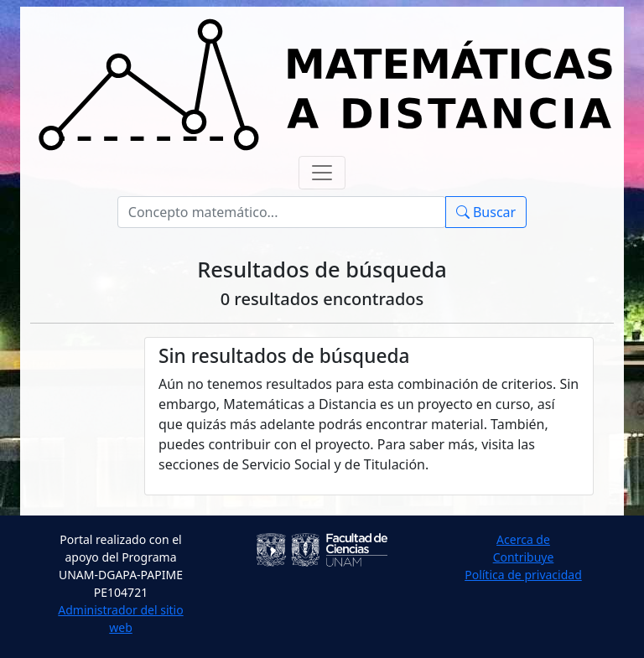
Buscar (486, 212)
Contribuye (524, 557)
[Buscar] (282, 212)
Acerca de (523, 539)
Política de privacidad (523, 575)
